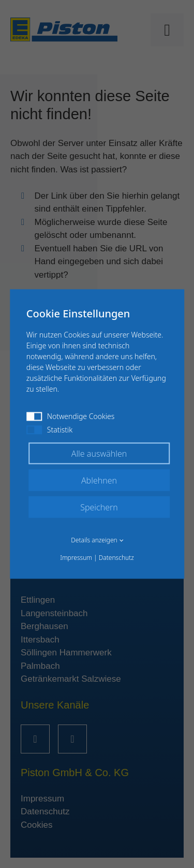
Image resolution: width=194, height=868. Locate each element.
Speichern (99, 507)
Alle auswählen (99, 454)
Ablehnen (99, 480)
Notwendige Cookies (71, 416)
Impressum (76, 558)
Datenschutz (116, 558)
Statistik (49, 430)
